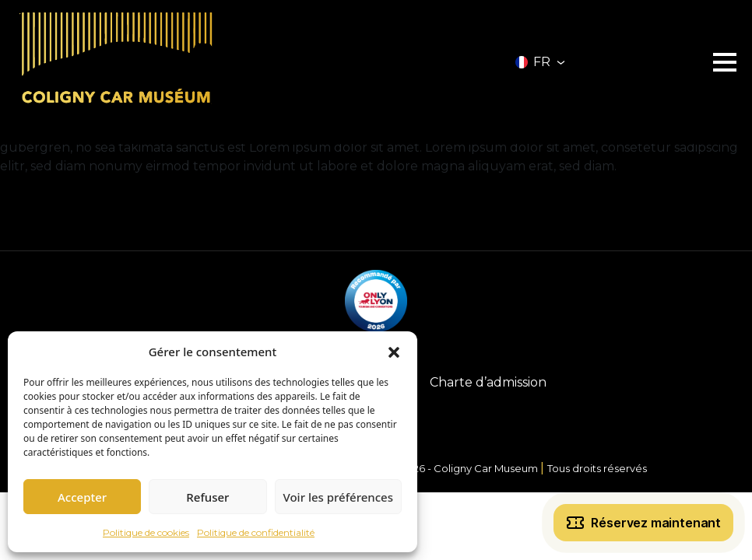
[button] (394, 352)
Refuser (207, 497)
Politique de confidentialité (256, 532)
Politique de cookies (146, 532)
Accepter (82, 497)
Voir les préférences (338, 497)
